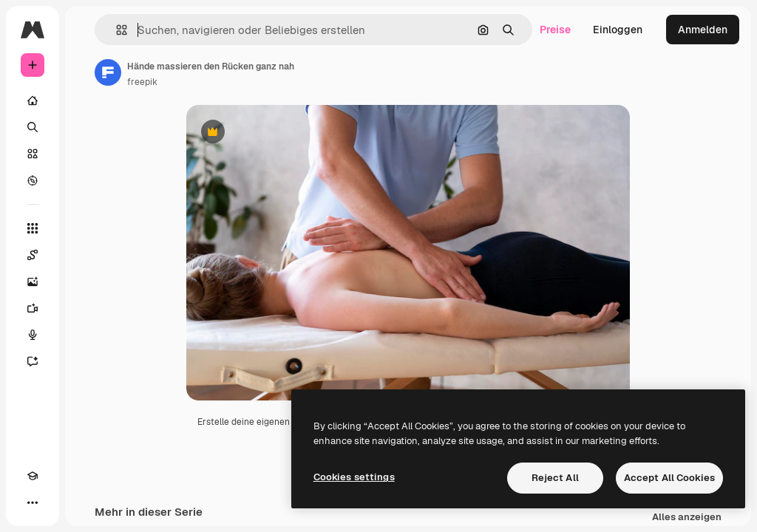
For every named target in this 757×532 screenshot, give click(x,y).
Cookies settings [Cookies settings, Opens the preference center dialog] (354, 477)
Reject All (555, 478)
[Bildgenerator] (33, 282)
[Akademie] (33, 476)
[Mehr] (33, 502)
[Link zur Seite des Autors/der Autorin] (108, 72)
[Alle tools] (33, 228)
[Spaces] (33, 255)
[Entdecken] (33, 180)
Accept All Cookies (669, 478)
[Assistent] (33, 361)
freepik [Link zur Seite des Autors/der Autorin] (142, 82)
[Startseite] (33, 100)
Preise (555, 30)
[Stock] (33, 154)
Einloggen (618, 30)
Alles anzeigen (687, 518)
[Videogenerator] (33, 308)
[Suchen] (33, 127)
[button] (116, 30)
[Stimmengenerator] (33, 335)
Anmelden (703, 30)
